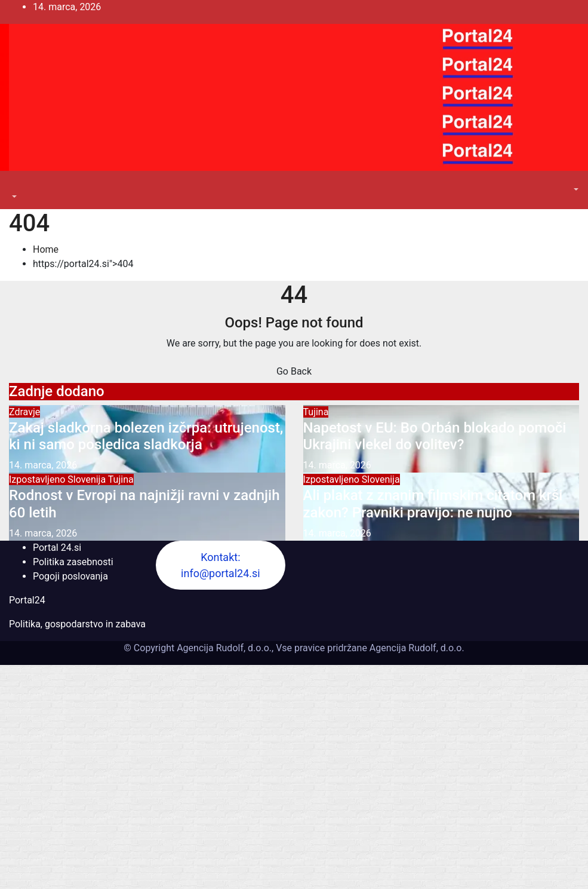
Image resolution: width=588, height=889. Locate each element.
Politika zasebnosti (73, 562)
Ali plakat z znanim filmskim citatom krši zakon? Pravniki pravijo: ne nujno (433, 504)
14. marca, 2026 (43, 465)
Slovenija (87, 479)
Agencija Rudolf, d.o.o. (416, 648)
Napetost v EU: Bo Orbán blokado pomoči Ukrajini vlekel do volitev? (435, 436)
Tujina (316, 412)
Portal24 (27, 600)
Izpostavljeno (38, 479)
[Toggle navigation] (17, 186)
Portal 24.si (57, 548)
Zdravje (24, 412)
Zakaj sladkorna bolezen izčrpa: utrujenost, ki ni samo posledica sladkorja (146, 436)
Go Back (294, 371)
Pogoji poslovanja (70, 576)
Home (46, 249)
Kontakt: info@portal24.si (221, 565)
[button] (13, 197)
